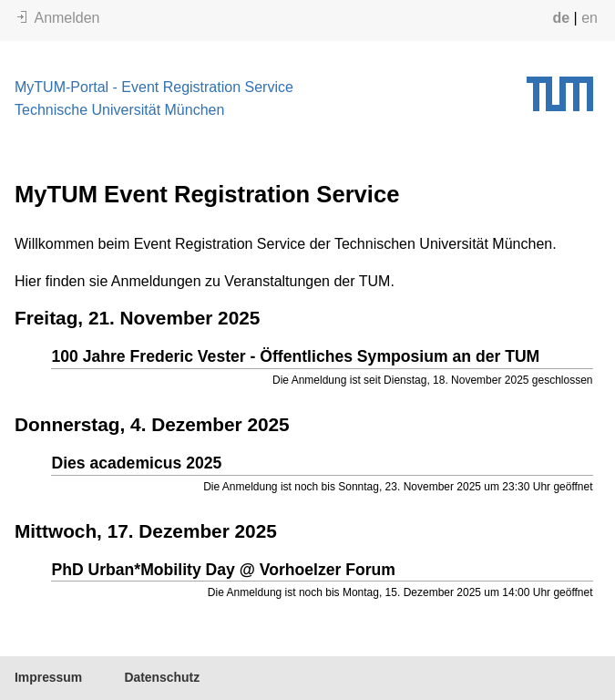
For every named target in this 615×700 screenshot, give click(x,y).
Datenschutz (162, 677)
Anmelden (59, 18)
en (589, 18)
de (561, 18)
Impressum (48, 677)
